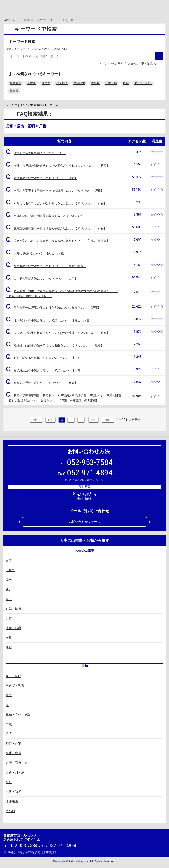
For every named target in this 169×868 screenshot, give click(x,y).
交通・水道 (13, 753)
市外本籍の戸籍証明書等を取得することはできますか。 (46, 216)
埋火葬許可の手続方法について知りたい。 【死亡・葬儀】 (49, 320)
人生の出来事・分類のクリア (145, 63)
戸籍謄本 (79, 83)
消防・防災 (13, 792)
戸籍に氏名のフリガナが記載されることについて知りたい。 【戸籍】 (56, 203)
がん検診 (62, 83)
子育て (10, 570)
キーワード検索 (22, 42)
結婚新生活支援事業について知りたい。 (36, 153)
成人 (9, 590)
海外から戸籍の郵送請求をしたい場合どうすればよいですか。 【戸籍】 (58, 166)
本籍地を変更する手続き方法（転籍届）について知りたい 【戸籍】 (55, 191)
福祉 (9, 782)
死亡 (9, 647)
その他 (10, 811)
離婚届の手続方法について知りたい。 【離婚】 (42, 383)
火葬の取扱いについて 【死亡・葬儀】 (36, 253)
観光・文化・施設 (18, 715)
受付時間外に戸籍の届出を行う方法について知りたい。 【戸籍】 (53, 308)
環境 (9, 734)
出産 (9, 561)
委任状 (95, 83)
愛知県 (14, 91)
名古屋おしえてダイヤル (39, 20)
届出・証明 (13, 676)
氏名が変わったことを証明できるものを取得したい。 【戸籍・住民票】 (58, 241)
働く (9, 599)
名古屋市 (9, 20)
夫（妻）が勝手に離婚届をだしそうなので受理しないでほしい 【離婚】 (58, 333)
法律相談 (12, 801)
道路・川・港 (15, 772)
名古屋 (31, 83)
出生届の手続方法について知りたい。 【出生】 (42, 279)
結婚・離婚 (13, 609)
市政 (9, 724)
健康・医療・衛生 (18, 763)
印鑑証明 (111, 83)
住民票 (46, 83)
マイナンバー (143, 83)
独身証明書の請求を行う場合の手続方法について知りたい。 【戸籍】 (56, 228)
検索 (159, 56)
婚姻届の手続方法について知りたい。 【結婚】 (42, 178)
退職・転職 (13, 628)
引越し (10, 618)
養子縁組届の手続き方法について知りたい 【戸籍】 (45, 370)
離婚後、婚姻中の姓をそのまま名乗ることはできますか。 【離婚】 (55, 345)
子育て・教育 (15, 686)
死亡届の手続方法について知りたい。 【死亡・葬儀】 (46, 266)
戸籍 (126, 83)
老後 (9, 638)
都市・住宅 (13, 743)
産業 (9, 695)
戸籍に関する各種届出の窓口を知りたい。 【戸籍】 (45, 358)
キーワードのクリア (111, 63)
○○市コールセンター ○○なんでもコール (85, 8)
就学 (9, 580)
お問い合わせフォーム (85, 522)
